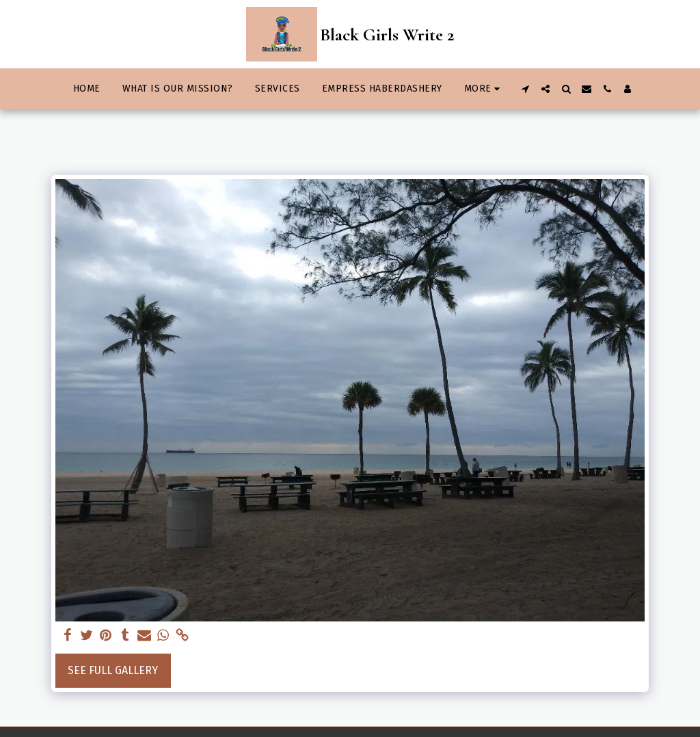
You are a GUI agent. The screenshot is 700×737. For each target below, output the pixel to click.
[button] (525, 89)
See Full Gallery (113, 670)
